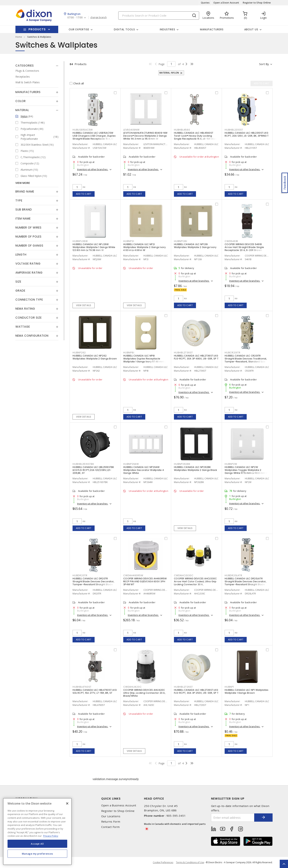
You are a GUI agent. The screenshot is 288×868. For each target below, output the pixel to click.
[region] (37, 832)
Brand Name (25, 191)
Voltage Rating (28, 264)
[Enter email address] (233, 818)
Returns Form (111, 822)
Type (19, 200)
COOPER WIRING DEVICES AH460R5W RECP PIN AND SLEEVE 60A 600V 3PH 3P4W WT (145, 581)
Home (19, 37)
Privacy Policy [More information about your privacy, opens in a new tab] (51, 836)
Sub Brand (24, 210)
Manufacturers (212, 29)
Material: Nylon (169, 73)
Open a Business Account (119, 805)
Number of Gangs (29, 246)
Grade (20, 291)
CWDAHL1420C (132, 687)
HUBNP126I (181, 241)
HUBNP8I (129, 353)
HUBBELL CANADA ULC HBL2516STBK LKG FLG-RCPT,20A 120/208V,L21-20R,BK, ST (93, 470)
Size (18, 282)
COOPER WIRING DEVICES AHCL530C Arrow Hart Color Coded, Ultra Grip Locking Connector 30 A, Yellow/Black (195, 583)
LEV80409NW (131, 130)
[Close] (67, 803)
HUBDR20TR (80, 575)
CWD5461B (231, 241)
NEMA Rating (25, 309)
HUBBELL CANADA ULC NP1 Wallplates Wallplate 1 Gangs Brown (246, 691)
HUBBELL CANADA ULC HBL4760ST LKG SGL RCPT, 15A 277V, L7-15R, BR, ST (95, 691)
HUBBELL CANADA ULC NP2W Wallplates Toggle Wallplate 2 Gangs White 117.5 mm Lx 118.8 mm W (246, 470)
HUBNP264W (131, 464)
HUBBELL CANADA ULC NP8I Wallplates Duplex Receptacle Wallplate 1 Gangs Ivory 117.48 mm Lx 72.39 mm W (145, 360)
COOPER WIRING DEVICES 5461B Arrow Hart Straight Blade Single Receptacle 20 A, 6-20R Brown (244, 247)
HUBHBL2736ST (183, 353)
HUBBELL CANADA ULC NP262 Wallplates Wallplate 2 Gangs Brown (95, 357)
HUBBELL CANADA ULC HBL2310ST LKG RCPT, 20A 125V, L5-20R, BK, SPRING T (247, 134)
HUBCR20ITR (233, 353)
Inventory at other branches (93, 169)
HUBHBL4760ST (82, 687)
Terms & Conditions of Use (190, 862)
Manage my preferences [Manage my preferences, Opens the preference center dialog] (37, 854)
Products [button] (37, 29)
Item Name (23, 219)
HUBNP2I (129, 241)
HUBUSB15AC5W (83, 130)
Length (21, 255)
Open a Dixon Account (226, 3)
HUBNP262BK (182, 464)
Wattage (23, 327)
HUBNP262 (79, 353)
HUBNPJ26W (80, 241)
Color (21, 101)
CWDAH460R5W (133, 575)
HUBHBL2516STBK (83, 464)
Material (22, 110)
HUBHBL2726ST (183, 687)
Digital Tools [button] (124, 29)
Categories (25, 66)
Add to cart (84, 194)
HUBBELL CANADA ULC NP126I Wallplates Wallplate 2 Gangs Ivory (195, 246)
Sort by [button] (264, 64)
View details (84, 305)
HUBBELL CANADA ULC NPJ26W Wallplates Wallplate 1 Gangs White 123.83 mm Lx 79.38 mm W (94, 247)
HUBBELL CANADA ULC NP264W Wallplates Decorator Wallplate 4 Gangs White (144, 470)
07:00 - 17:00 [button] (75, 18)
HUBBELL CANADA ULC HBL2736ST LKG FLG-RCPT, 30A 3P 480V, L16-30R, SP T (196, 357)
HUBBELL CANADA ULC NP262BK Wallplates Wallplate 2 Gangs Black (196, 469)
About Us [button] (251, 29)
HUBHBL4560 (182, 130)
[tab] (37, 66)
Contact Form (110, 827)
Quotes (205, 3)
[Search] (159, 16)
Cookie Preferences (163, 862)
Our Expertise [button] (79, 29)
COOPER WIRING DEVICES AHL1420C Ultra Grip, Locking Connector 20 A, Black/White (144, 693)
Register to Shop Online (257, 3)
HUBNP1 (229, 687)
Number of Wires (28, 228)
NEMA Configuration (32, 336)
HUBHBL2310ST (234, 130)
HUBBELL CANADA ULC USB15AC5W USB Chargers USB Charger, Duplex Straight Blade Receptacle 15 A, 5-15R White (94, 137)
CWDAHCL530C (184, 575)
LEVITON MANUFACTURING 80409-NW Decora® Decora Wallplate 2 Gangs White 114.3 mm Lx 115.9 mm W (145, 136)
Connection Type (29, 300)
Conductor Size (29, 318)
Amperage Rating (29, 273)
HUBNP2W (231, 464)
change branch (99, 17)
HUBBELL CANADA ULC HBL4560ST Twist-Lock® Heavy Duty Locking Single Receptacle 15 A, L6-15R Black (196, 136)
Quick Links (111, 799)
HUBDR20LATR (233, 575)
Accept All (37, 844)
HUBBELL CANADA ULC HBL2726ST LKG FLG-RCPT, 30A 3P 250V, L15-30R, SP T (196, 691)
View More (23, 183)
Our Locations (111, 816)
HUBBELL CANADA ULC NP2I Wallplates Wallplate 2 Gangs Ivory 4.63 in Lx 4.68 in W (145, 247)
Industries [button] (168, 29)
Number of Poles (28, 237)
